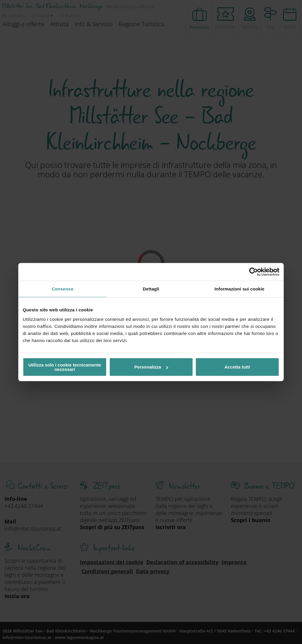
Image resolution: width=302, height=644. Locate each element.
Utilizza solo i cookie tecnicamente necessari (65, 367)
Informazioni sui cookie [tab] (240, 289)
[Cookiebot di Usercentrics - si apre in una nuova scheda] (253, 272)
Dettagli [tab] (151, 289)
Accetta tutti (237, 367)
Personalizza (151, 367)
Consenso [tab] (62, 289)
